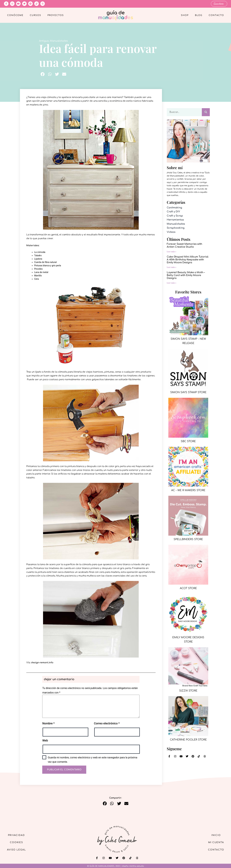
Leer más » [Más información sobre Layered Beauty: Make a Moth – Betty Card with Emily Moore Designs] (172, 283)
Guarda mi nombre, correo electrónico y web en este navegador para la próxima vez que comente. (93, 759)
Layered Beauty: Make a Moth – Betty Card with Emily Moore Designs (186, 275)
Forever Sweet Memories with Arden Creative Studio (184, 245)
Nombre (48, 723)
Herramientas (175, 220)
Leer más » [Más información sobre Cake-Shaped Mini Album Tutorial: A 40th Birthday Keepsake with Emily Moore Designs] (172, 267)
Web (45, 740)
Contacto (216, 15)
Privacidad (17, 835)
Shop (185, 15)
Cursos (35, 15)
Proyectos (56, 15)
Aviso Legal (17, 850)
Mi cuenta (216, 842)
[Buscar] (206, 112)
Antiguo (44, 41)
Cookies (17, 842)
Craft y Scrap (175, 216)
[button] (43, 74)
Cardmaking (174, 208)
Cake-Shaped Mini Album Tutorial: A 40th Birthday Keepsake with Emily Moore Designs (188, 260)
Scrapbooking (176, 228)
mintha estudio (137, 866)
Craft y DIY (173, 212)
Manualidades (59, 41)
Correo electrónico (107, 723)
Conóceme (15, 15)
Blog (199, 15)
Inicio (216, 835)
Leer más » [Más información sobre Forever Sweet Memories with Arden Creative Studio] (172, 251)
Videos (171, 232)
